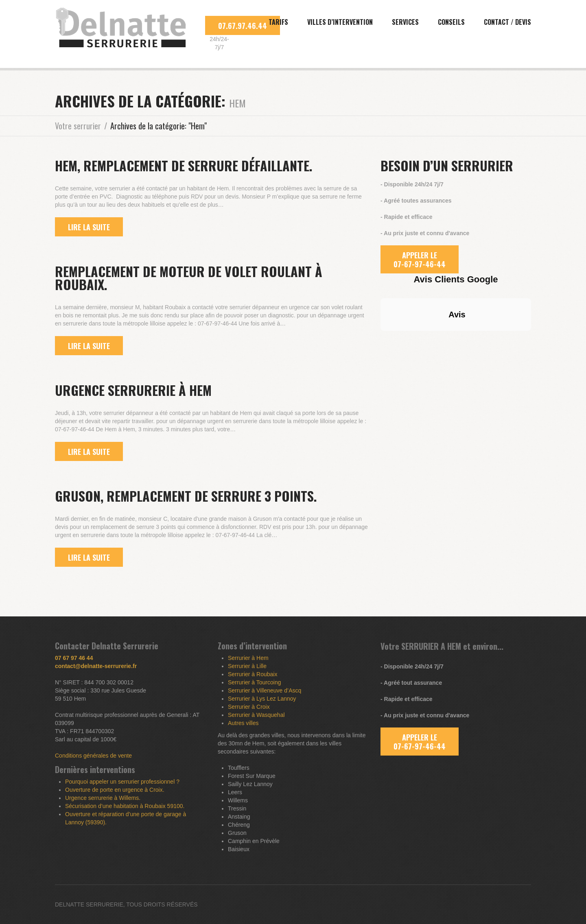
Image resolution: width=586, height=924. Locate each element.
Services (405, 22)
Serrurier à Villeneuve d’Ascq (265, 690)
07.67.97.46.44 (243, 26)
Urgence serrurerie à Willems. (103, 798)
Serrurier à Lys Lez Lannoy (262, 699)
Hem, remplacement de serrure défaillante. (184, 165)
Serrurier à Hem (248, 658)
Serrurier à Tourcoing (254, 682)
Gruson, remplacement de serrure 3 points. (186, 496)
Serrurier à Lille (247, 666)
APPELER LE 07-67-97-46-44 (420, 260)
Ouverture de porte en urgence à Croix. (115, 790)
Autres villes (243, 723)
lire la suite (89, 227)
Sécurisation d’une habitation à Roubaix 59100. (125, 806)
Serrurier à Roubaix (253, 674)
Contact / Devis (507, 22)
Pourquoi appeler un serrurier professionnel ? (122, 782)
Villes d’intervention (340, 22)
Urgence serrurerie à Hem (133, 390)
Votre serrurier (78, 126)
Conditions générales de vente (93, 756)
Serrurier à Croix (249, 707)
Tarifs (278, 22)
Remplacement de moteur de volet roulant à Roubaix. (189, 278)
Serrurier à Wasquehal (256, 715)
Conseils (451, 22)
